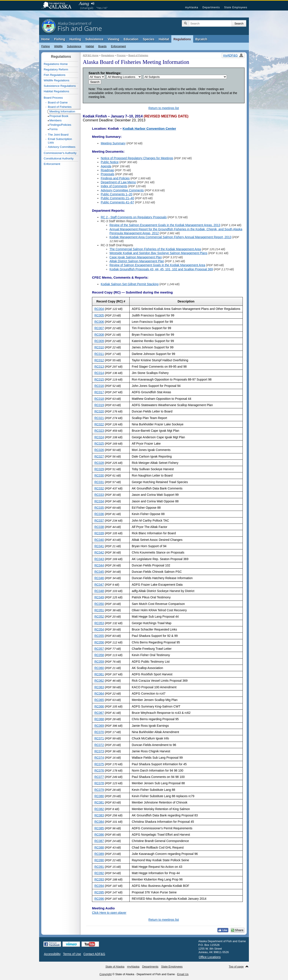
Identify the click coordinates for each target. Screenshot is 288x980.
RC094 (99, 886)
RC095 (99, 892)
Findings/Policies (60, 125)
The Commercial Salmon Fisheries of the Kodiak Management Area (155, 249)
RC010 (99, 347)
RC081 (99, 802)
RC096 (99, 899)
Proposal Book (59, 116)
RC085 (99, 828)
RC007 (99, 328)
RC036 (99, 514)
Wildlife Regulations (56, 80)
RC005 (99, 315)
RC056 (99, 642)
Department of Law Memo (118, 182)
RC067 (99, 713)
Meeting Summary (113, 143)
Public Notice (110, 162)
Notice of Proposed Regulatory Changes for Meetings (137, 158)
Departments (211, 7)
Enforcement (118, 46)
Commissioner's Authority (60, 153)
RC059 (99, 662)
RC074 (99, 758)
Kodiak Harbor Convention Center (149, 128)
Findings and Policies (115, 178)
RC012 (99, 360)
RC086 (99, 835)
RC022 (99, 424)
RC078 (99, 783)
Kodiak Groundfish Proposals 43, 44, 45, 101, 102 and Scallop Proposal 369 (161, 269)
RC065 (99, 700)
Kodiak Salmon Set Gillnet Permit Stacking (130, 284)
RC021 (99, 418)
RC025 (99, 444)
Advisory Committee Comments (122, 190)
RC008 (99, 335)
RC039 (99, 533)
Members (56, 120)
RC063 (99, 687)
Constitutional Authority (59, 158)
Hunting (75, 39)
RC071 (99, 738)
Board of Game (58, 102)
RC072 (99, 745)
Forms (54, 129)
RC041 (99, 546)
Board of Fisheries (138, 55)
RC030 (99, 475)
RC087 (99, 841)
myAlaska (192, 7)
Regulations (182, 39)
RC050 (99, 604)
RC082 (99, 809)
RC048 (99, 591)
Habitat (164, 39)
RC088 (99, 847)
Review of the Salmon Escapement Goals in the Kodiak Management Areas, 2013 (165, 225)
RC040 (99, 540)
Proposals (108, 174)
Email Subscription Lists (60, 141)
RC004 (99, 309)
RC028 (99, 463)
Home (46, 39)
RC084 (99, 822)
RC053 (99, 623)
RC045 (99, 572)
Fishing (60, 39)
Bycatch (201, 39)
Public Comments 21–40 (117, 198)
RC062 (99, 681)
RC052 (99, 617)
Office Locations (210, 957)
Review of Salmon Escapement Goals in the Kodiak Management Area (157, 265)
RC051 (99, 610)
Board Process (53, 98)
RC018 (99, 399)
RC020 (99, 411)
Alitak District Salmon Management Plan (137, 261)
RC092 (99, 873)
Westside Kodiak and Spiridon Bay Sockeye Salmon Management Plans (158, 253)
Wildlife (58, 46)
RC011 (99, 354)
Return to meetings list (164, 108)
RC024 (99, 437)
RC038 (99, 527)
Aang (84, 3)
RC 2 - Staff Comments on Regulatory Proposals (134, 217)
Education (131, 39)
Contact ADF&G (94, 954)
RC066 (99, 706)
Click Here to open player (109, 913)
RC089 (99, 854)
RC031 (99, 482)
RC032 (99, 488)
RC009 (99, 341)
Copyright (106, 974)
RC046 (99, 578)
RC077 (99, 777)
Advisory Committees (62, 147)
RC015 (99, 379)
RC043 (99, 559)
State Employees (236, 7)
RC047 (99, 585)
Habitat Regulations (56, 91)
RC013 (99, 367)
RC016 (99, 386)
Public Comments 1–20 (117, 194)
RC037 (99, 521)
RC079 (99, 790)
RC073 (99, 751)
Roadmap (107, 170)
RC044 (99, 565)
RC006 (99, 322)
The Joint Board (58, 135)
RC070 (99, 732)
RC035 (99, 508)
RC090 (99, 860)
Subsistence (94, 39)
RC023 (99, 431)
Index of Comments (114, 186)
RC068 (99, 719)
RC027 (99, 456)
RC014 (99, 373)
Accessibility (52, 954)
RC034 (99, 501)
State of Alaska (59, 6)
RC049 (99, 597)
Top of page (236, 967)
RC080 (99, 796)
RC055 (99, 636)
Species (148, 39)
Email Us (183, 974)
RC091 (99, 867)
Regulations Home (56, 64)
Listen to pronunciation (93, 3)
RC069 (99, 726)
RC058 (99, 655)
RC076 (99, 770)
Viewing (114, 39)
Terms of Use (72, 954)
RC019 (99, 405)
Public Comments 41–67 (117, 202)
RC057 (99, 649)
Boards (102, 46)
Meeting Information (62, 111)
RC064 (99, 694)
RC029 (99, 469)
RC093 (99, 879)
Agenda (106, 166)
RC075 (99, 764)
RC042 (99, 552)
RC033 (99, 495)
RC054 (99, 629)
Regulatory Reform (56, 69)
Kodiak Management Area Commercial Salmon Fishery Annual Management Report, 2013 (170, 237)
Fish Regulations (55, 75)
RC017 (99, 392)
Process (121, 55)
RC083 (99, 815)
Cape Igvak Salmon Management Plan (136, 257)
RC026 (99, 450)
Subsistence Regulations (60, 86)
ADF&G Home (91, 55)
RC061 (99, 674)
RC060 (99, 668)
